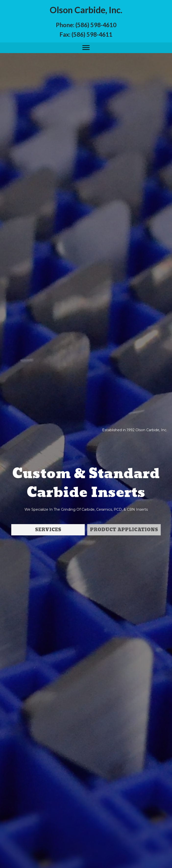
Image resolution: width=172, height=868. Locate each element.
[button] (86, 48)
